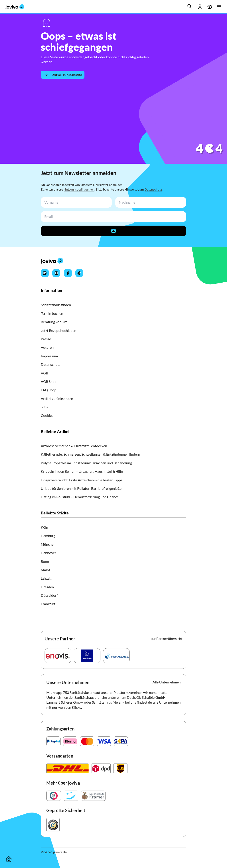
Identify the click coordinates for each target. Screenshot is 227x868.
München (48, 544)
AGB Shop (49, 381)
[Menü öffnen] (219, 7)
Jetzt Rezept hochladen (59, 330)
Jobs (44, 407)
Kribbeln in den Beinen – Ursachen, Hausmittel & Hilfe (82, 471)
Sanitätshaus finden (56, 305)
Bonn (45, 561)
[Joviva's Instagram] (56, 273)
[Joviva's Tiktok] (79, 273)
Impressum (49, 356)
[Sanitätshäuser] (9, 859)
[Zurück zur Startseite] (63, 75)
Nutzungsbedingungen (79, 189)
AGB (44, 373)
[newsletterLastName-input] (150, 202)
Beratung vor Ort (54, 322)
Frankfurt (48, 604)
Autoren (47, 347)
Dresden (47, 587)
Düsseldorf (49, 595)
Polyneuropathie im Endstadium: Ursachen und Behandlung (86, 463)
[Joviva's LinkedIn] (45, 273)
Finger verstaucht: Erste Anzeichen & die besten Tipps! (82, 480)
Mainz (46, 570)
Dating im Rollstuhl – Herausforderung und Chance (80, 497)
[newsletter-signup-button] (113, 231)
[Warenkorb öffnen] (210, 7)
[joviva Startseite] (15, 7)
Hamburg (48, 536)
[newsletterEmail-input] (113, 217)
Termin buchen (52, 313)
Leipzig (46, 578)
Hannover (48, 553)
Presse (46, 339)
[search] (190, 6)
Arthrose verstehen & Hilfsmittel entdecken (74, 446)
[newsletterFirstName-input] (75, 202)
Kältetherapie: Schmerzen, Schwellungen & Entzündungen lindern (90, 454)
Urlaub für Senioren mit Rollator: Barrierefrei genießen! (83, 488)
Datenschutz (153, 189)
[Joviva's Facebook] (68, 273)
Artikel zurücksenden (57, 399)
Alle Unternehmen (167, 682)
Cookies (47, 415)
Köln (44, 527)
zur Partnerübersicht (167, 639)
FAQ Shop (49, 390)
